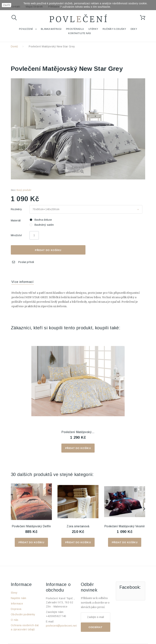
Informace (17, 604)
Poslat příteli (26, 262)
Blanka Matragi (51, 29)
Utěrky (93, 29)
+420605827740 (56, 616)
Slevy (14, 593)
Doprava (16, 609)
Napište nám (19, 598)
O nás (15, 620)
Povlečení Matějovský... (78, 432)
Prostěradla (75, 29)
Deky (134, 29)
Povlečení (26, 29)
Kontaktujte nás (80, 33)
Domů (14, 46)
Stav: (13, 190)
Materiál (16, 220)
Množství (17, 235)
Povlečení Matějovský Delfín (31, 526)
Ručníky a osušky (114, 29)
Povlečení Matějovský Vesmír (125, 526)
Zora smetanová (78, 526)
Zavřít (7, 5)
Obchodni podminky (23, 614)
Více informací (23, 282)
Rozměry (17, 209)
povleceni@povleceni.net (61, 626)
